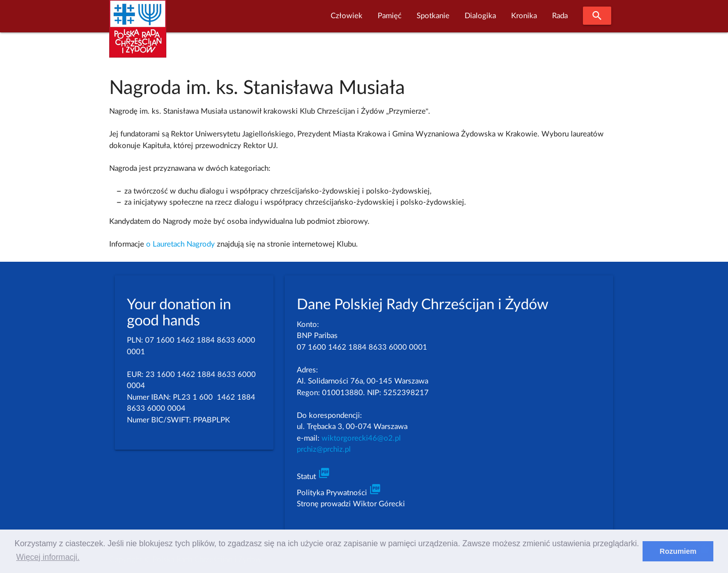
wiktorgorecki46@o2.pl (361, 438)
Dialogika (480, 16)
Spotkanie (433, 16)
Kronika (524, 16)
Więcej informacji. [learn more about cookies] (48, 557)
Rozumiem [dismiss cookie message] (678, 551)
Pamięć (390, 16)
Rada (560, 16)
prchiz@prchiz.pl (324, 449)
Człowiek (347, 16)
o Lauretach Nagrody (180, 244)
